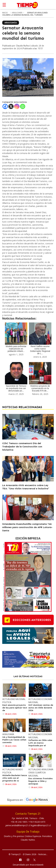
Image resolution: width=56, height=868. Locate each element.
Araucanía (17, 13)
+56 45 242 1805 (19, 822)
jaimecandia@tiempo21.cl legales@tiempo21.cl (28, 825)
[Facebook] (5, 106)
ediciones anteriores (32, 620)
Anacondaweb (37, 865)
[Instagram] (17, 106)
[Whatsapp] (23, 106)
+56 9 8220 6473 (37, 822)
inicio (5, 13)
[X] (11, 106)
